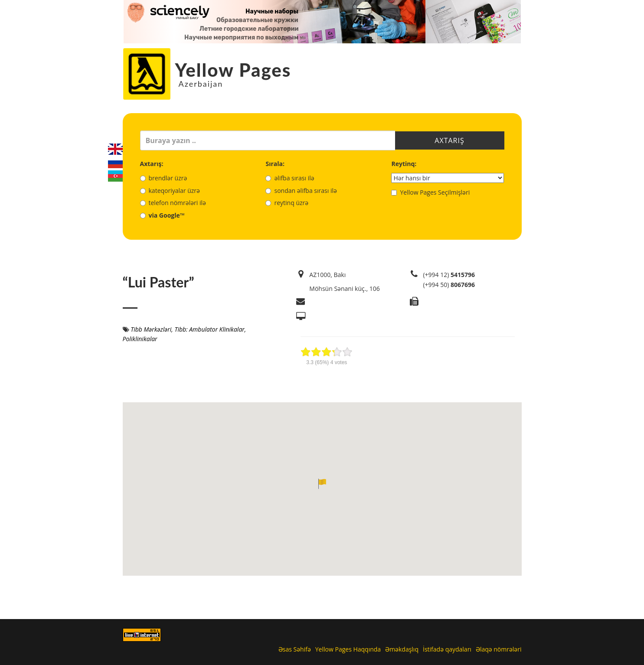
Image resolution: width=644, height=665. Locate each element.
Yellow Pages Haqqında (348, 649)
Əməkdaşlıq (402, 649)
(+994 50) (449, 285)
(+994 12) (449, 275)
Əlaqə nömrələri (499, 649)
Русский (115, 163)
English (115, 149)
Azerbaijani (115, 176)
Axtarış (449, 140)
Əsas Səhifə (295, 649)
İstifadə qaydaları (447, 649)
